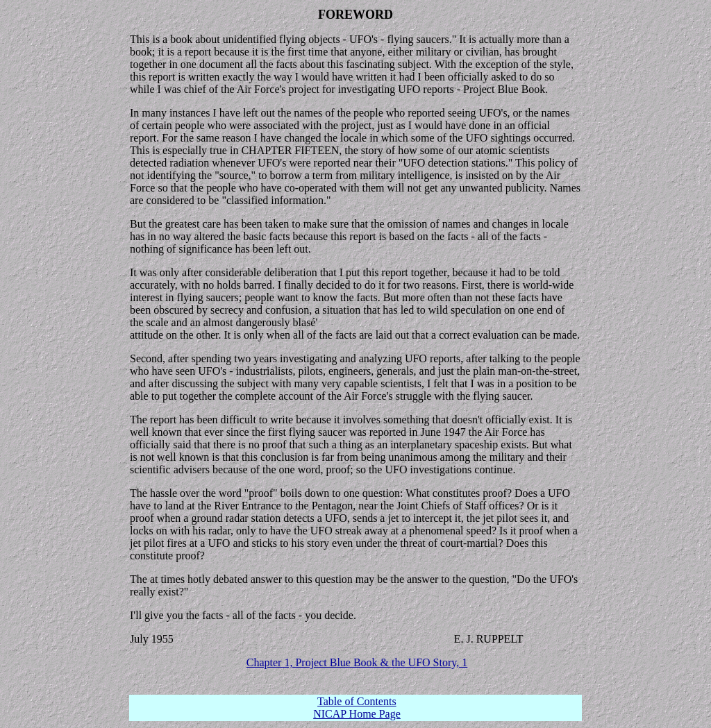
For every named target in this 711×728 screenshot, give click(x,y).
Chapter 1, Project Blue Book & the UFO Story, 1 (357, 662)
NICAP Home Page (357, 714)
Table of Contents (357, 701)
